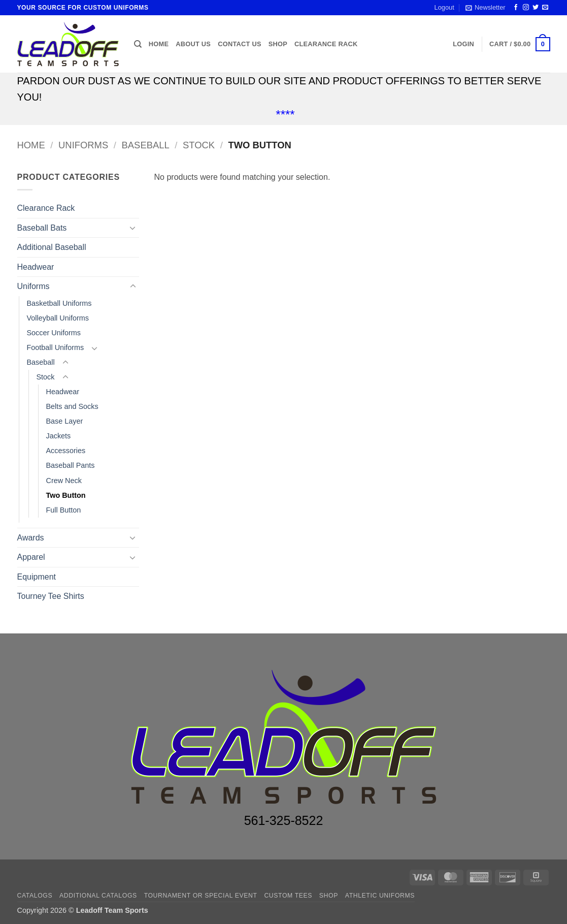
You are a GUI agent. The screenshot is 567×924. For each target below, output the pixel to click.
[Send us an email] (545, 8)
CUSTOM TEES (288, 896)
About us (193, 44)
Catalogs (35, 896)
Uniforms (83, 145)
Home (159, 44)
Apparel (31, 557)
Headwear (36, 267)
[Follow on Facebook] (516, 8)
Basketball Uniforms (59, 303)
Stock (199, 145)
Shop (278, 44)
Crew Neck (64, 481)
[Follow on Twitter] (536, 8)
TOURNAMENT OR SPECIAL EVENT (201, 896)
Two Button (66, 495)
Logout (444, 7)
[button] (485, 8)
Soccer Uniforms (54, 333)
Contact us (240, 44)
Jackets (59, 436)
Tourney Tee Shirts (51, 596)
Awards (31, 538)
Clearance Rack (326, 44)
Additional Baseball (52, 247)
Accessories (66, 451)
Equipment (37, 577)
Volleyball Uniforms (58, 318)
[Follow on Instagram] (526, 8)
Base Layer (65, 421)
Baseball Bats (42, 228)
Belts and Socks (72, 406)
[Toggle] (133, 228)
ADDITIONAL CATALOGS (98, 896)
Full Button (64, 510)
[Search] (138, 44)
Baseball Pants (71, 465)
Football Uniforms (56, 347)
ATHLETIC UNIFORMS (380, 896)
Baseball (146, 145)
